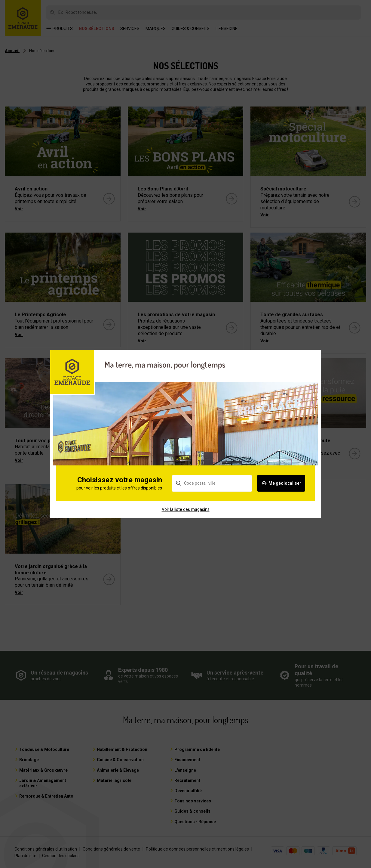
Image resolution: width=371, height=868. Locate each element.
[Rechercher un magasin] (212, 493)
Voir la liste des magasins (186, 519)
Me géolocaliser (281, 493)
